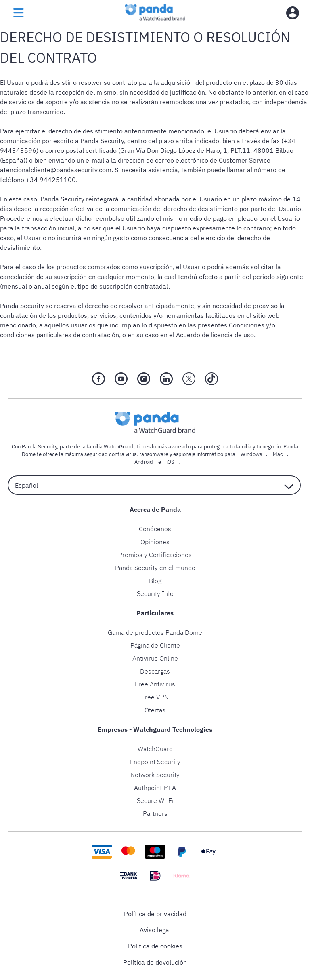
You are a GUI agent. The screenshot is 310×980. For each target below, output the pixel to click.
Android (144, 462)
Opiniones (155, 542)
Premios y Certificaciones (155, 555)
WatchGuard (155, 749)
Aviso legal (155, 930)
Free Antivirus (155, 684)
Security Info (155, 593)
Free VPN (155, 697)
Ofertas (155, 710)
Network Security (155, 775)
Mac (278, 454)
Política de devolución (155, 962)
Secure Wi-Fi (155, 800)
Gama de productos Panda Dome (155, 632)
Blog (155, 581)
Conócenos (155, 529)
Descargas (155, 671)
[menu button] (19, 13)
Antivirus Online (155, 658)
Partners (155, 813)
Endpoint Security (155, 762)
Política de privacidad (155, 914)
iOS (170, 462)
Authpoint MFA (155, 788)
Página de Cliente (155, 645)
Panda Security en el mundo (155, 568)
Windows (251, 454)
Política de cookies (155, 946)
